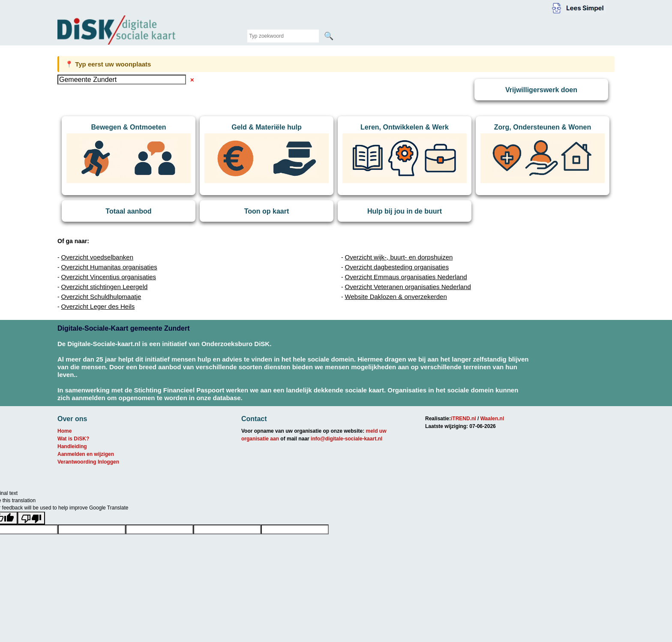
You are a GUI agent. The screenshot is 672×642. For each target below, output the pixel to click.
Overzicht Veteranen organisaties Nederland (408, 287)
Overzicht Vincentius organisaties (109, 277)
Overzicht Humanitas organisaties (109, 267)
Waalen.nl (492, 419)
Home (64, 431)
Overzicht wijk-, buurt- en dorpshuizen (399, 257)
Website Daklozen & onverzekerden (396, 297)
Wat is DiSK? (73, 439)
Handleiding (72, 446)
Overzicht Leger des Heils (98, 306)
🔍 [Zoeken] (329, 36)
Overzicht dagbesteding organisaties (397, 267)
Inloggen (108, 462)
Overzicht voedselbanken (97, 257)
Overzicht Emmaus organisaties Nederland (406, 277)
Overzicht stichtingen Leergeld (105, 287)
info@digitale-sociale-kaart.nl (346, 439)
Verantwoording (77, 462)
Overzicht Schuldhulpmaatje (101, 297)
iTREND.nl (463, 419)
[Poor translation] (31, 518)
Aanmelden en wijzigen (86, 454)
